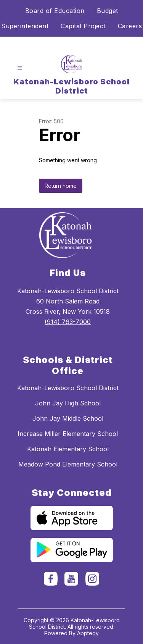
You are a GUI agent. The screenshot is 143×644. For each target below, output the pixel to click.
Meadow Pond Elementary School (68, 464)
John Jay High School (68, 403)
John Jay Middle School (68, 418)
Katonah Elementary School (68, 449)
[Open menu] (20, 68)
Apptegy (88, 633)
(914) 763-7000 (68, 322)
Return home (61, 186)
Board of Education (55, 11)
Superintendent (25, 26)
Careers (130, 26)
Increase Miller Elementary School (68, 434)
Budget (108, 11)
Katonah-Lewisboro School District (68, 388)
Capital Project (83, 26)
